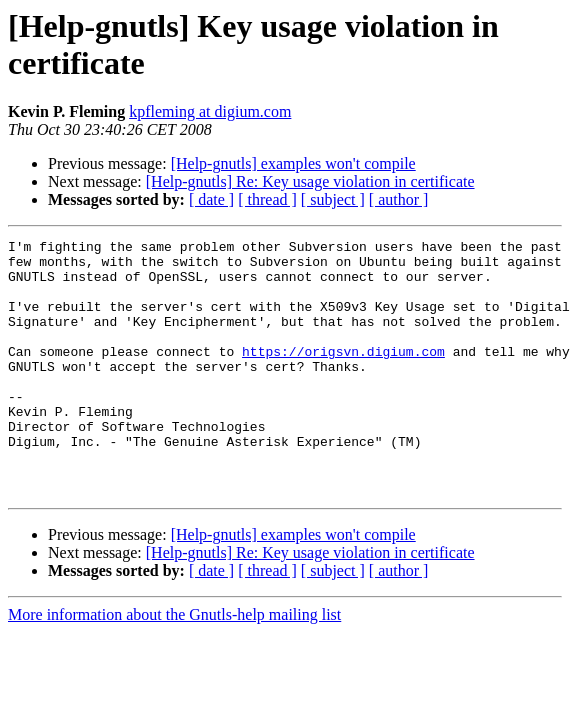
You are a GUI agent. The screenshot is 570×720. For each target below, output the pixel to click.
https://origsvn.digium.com (343, 375)
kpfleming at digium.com (210, 111)
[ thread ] (267, 199)
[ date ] (211, 199)
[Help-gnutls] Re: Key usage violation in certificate (310, 181)
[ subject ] (333, 199)
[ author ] (399, 199)
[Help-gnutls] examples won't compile (293, 163)
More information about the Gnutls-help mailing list (174, 665)
